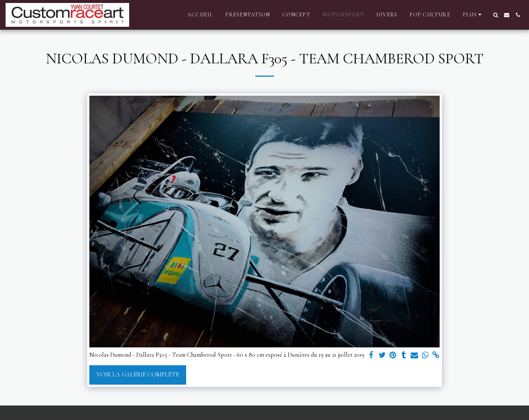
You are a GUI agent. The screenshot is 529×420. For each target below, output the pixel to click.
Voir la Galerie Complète (138, 375)
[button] (495, 15)
